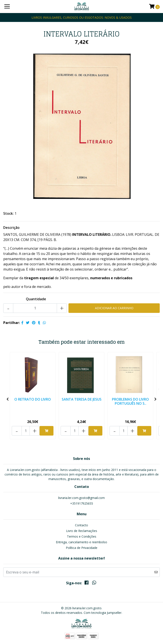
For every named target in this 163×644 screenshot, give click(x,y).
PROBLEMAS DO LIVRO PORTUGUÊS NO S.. (130, 401)
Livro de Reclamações (82, 531)
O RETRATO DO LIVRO (33, 399)
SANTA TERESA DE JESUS (82, 399)
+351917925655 (82, 503)
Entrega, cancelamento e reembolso (81, 542)
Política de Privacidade (82, 548)
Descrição (11, 228)
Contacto (81, 525)
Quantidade (36, 299)
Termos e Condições (82, 536)
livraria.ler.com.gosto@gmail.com (81, 498)
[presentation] (8, 399)
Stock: (8, 213)
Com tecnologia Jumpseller (103, 613)
